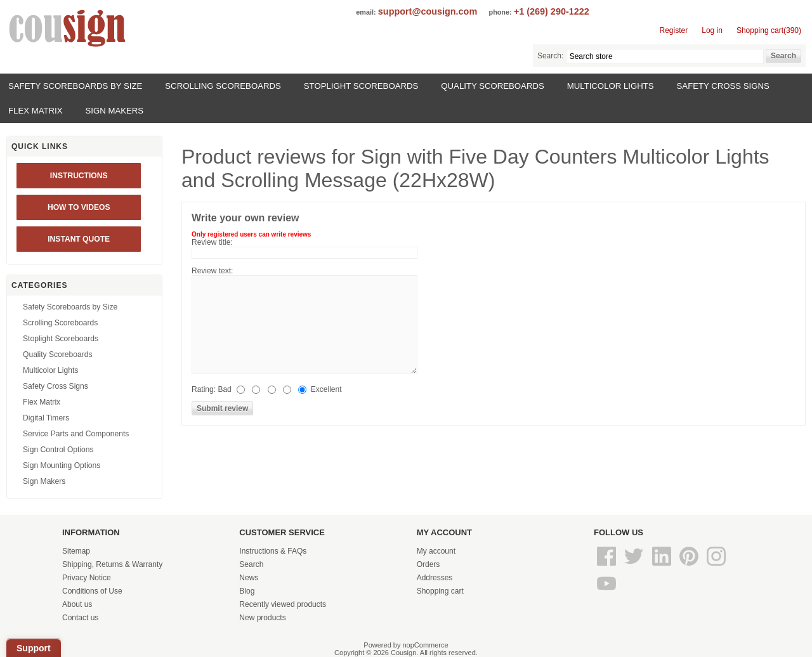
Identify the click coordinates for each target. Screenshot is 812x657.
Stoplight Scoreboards (361, 86)
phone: (501, 12)
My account (436, 551)
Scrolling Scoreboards (223, 86)
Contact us (80, 618)
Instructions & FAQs (273, 551)
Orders (429, 564)
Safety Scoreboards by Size (75, 86)
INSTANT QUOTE (79, 239)
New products (262, 618)
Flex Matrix (36, 111)
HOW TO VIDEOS (79, 207)
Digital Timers (46, 418)
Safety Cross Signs (723, 86)
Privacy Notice (87, 578)
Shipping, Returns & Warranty (112, 564)
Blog (247, 591)
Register (674, 30)
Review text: (212, 271)
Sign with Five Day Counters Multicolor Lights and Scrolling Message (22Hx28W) (475, 168)
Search (251, 564)
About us (77, 604)
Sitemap (76, 551)
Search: (550, 56)
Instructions (79, 176)
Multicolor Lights (611, 86)
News (249, 578)
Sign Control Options (58, 450)
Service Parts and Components (76, 434)
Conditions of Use (92, 591)
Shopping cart (440, 591)
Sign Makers (115, 111)
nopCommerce (426, 645)
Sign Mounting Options (62, 465)
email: (366, 12)
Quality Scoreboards (492, 86)
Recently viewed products (283, 604)
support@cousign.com (428, 11)
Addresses (435, 578)
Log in (712, 30)
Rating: (204, 389)
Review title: (212, 242)
